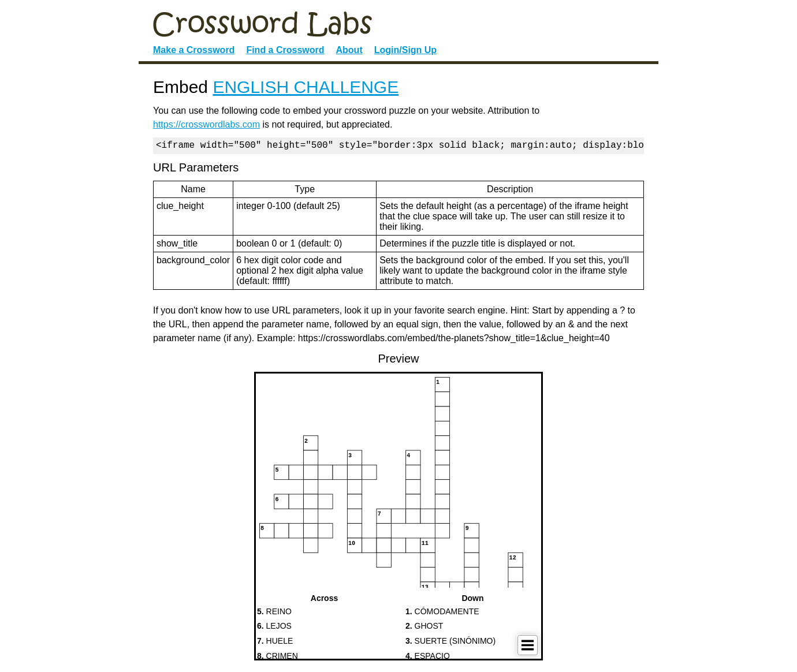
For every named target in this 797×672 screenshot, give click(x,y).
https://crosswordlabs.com (206, 124)
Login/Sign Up (405, 50)
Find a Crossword (285, 50)
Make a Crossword (194, 50)
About (349, 50)
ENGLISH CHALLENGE (306, 87)
